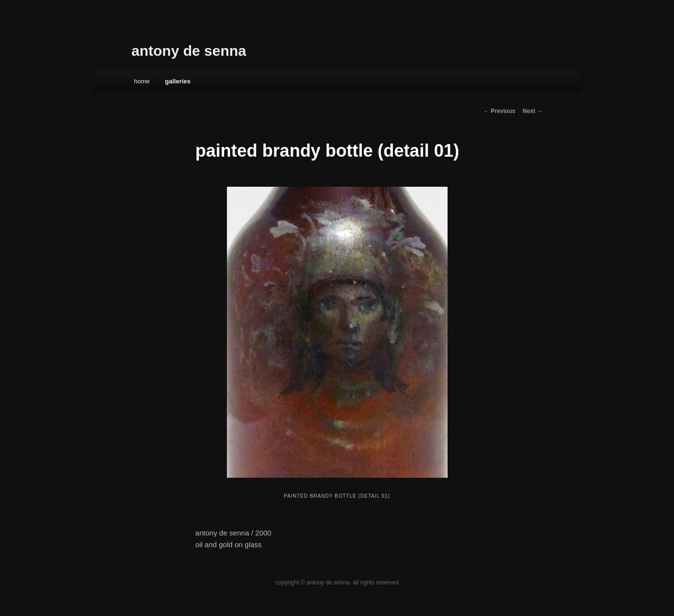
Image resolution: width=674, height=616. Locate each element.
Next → (533, 111)
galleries (178, 81)
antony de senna (189, 51)
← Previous (499, 111)
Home (142, 81)
